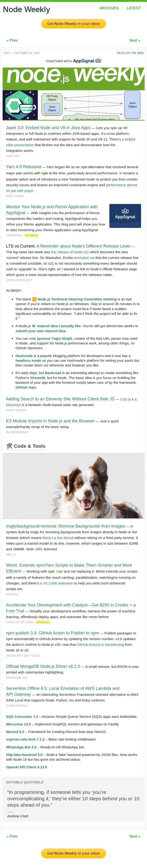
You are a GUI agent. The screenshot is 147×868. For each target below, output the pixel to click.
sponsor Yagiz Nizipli (54, 338)
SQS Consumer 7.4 (22, 715)
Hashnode (24, 355)
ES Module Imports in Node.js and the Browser (50, 420)
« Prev (12, 40)
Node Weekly (27, 9)
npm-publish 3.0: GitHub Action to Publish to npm (53, 632)
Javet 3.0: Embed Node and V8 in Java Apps (48, 128)
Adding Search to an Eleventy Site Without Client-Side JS (60, 398)
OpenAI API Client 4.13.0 (27, 766)
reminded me (84, 257)
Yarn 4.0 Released (24, 167)
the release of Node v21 (70, 251)
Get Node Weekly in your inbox (74, 24)
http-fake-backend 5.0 (24, 753)
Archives (109, 8)
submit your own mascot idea (41, 330)
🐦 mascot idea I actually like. (57, 325)
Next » (135, 40)
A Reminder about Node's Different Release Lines (83, 245)
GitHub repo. (26, 387)
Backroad (53, 372)
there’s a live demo (58, 537)
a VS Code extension (57, 582)
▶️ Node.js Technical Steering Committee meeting (74, 298)
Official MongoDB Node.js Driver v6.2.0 (43, 665)
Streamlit (38, 377)
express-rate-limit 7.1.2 (25, 738)
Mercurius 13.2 (19, 723)
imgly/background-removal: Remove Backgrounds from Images (66, 525)
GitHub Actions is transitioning (100, 643)
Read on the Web (130, 53)
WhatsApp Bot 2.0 (21, 746)
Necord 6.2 (15, 730)
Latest (134, 8)
